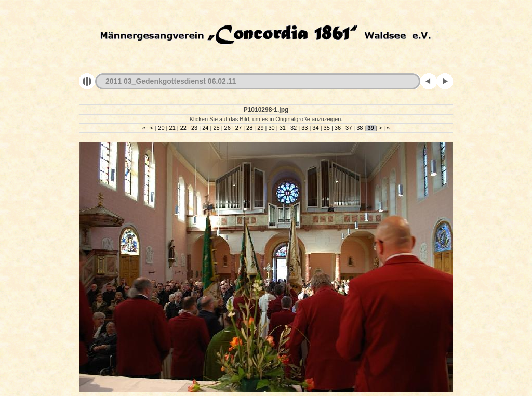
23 (194, 128)
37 (349, 128)
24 (205, 128)
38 (360, 128)
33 (304, 128)
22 (183, 128)
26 (228, 128)
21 (172, 128)
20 (161, 128)
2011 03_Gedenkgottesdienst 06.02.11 (171, 81)
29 (260, 128)
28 (249, 128)
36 (338, 128)
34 (315, 128)
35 (327, 128)
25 (216, 128)
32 (294, 128)
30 (271, 128)
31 (283, 128)
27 (238, 128)
